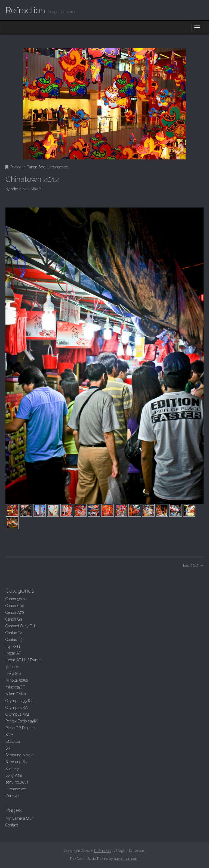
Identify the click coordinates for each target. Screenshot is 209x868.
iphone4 (12, 667)
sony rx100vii (17, 782)
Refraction (25, 10)
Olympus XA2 (17, 714)
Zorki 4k (12, 796)
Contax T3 (14, 640)
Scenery (12, 769)
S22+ (9, 735)
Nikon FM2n (16, 694)
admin (16, 189)
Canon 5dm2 (16, 599)
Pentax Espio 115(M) (22, 721)
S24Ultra (13, 741)
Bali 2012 (193, 565)
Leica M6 (13, 674)
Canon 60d (36, 167)
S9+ (8, 748)
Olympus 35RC (19, 701)
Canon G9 (14, 619)
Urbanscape (58, 167)
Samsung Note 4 (20, 755)
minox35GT (15, 687)
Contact (12, 825)
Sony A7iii (14, 775)
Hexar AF (13, 653)
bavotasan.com (126, 859)
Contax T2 (14, 633)
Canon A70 (15, 612)
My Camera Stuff (20, 818)
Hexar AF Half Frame (23, 660)
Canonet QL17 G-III (21, 626)
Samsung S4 (16, 762)
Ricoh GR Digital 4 (21, 728)
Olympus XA (16, 707)
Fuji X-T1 (13, 646)
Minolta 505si (17, 680)
